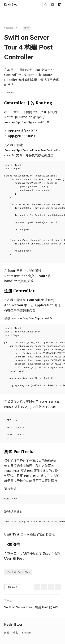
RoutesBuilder (16, 276)
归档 (7, 633)
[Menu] (59, 4)
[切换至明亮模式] (53, 4)
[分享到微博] (44, 587)
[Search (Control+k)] (45, 4)
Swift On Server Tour (19, 572)
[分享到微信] (51, 587)
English (26, 633)
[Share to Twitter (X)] (37, 587)
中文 (27, 28)
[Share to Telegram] (58, 587)
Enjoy (13, 587)
